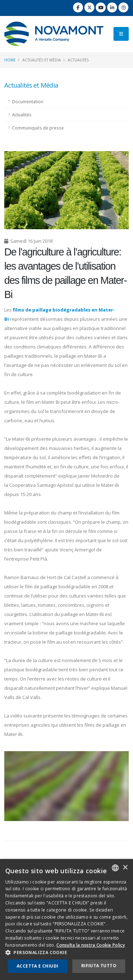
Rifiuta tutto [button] (99, 966)
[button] (66, 953)
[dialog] (66, 920)
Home (10, 60)
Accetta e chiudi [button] (37, 966)
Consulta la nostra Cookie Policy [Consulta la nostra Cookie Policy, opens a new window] (91, 945)
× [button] (125, 868)
